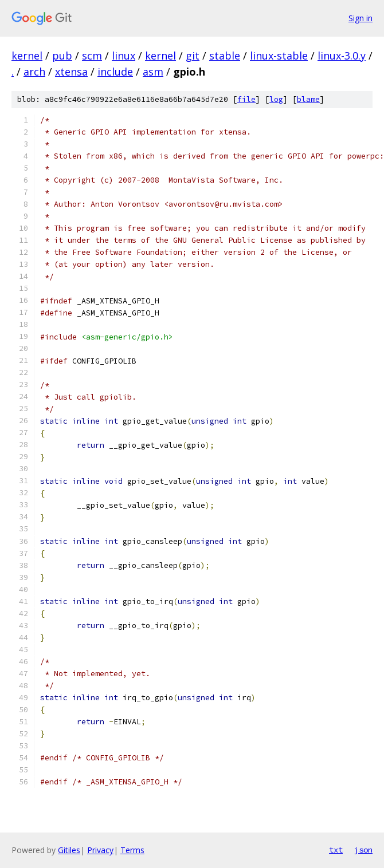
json (363, 850)
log (276, 99)
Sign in (361, 18)
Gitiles (69, 850)
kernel (27, 56)
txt (336, 850)
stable (225, 56)
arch (34, 72)
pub (62, 56)
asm (153, 72)
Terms (132, 850)
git (193, 56)
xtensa (71, 72)
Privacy (100, 850)
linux (124, 56)
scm (92, 56)
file (246, 99)
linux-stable (279, 56)
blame (308, 99)
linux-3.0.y (342, 56)
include (115, 72)
